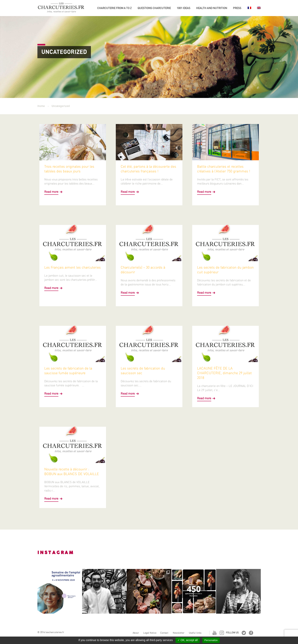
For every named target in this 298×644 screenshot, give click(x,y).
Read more (51, 192)
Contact (164, 633)
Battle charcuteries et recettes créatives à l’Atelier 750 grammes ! (224, 169)
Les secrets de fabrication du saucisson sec (143, 371)
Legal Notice (150, 633)
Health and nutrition (212, 8)
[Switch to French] (249, 10)
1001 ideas (183, 8)
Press (237, 8)
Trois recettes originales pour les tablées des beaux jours (69, 169)
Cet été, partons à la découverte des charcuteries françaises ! (148, 169)
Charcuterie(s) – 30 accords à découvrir (143, 270)
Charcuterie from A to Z (114, 8)
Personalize (211, 640)
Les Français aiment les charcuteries (72, 267)
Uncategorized (61, 106)
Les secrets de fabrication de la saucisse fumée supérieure (68, 371)
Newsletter (179, 633)
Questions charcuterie (154, 8)
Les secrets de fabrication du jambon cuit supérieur (225, 270)
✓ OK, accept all (188, 640)
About (136, 633)
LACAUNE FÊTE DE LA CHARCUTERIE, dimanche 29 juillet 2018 (224, 373)
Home (41, 106)
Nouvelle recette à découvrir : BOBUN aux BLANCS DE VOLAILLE (72, 471)
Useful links (195, 633)
